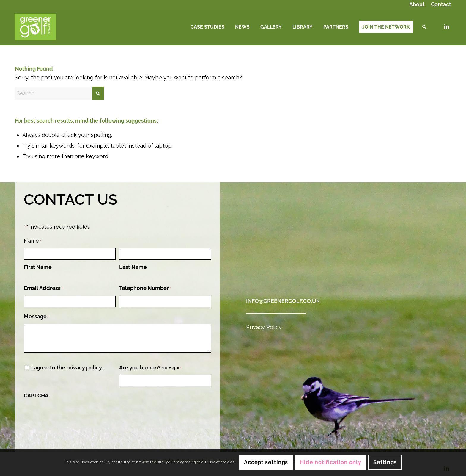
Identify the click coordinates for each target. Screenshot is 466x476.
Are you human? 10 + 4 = (150, 368)
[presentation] (69, 414)
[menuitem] (417, 5)
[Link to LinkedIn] (447, 27)
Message (36, 317)
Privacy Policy (264, 327)
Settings (385, 462)
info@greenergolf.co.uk (283, 301)
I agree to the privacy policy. (68, 368)
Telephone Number (145, 289)
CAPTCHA (36, 396)
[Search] (424, 27)
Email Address (43, 289)
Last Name (133, 267)
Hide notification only (331, 462)
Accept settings (266, 462)
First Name (38, 267)
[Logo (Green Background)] (36, 27)
